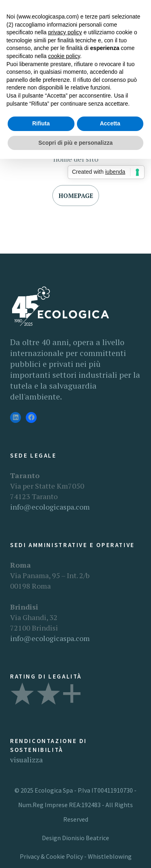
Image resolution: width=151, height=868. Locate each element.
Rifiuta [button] (41, 123)
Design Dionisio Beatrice (75, 838)
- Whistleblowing (107, 856)
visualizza (26, 760)
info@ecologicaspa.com (50, 507)
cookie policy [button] (64, 56)
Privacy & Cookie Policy (51, 856)
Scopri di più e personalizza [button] (75, 143)
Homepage (76, 196)
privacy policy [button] (65, 32)
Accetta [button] (110, 123)
